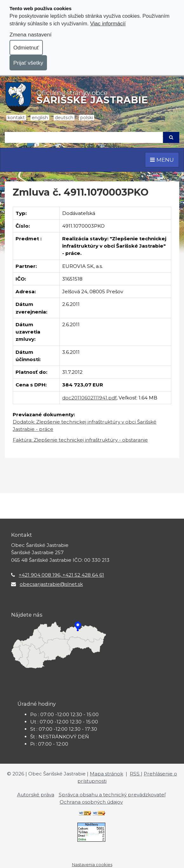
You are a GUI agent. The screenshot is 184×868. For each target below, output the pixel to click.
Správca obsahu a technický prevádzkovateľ (112, 795)
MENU (162, 160)
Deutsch (64, 118)
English (40, 118)
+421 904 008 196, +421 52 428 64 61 (61, 575)
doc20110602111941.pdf (89, 398)
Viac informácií (108, 23)
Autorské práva (36, 795)
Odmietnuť (26, 48)
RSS (135, 774)
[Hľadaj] (84, 137)
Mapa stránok (106, 774)
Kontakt (16, 118)
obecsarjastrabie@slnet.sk (51, 584)
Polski (87, 118)
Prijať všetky (28, 63)
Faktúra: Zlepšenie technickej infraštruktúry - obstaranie (80, 440)
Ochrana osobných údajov (91, 802)
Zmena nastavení (30, 35)
